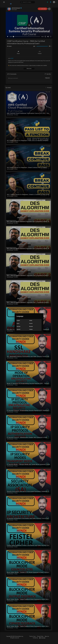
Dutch (18, 323)
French (31, 323)
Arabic (31, 320)
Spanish (18, 329)
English (18, 320)
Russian (31, 326)
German (18, 326)
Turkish (31, 329)
